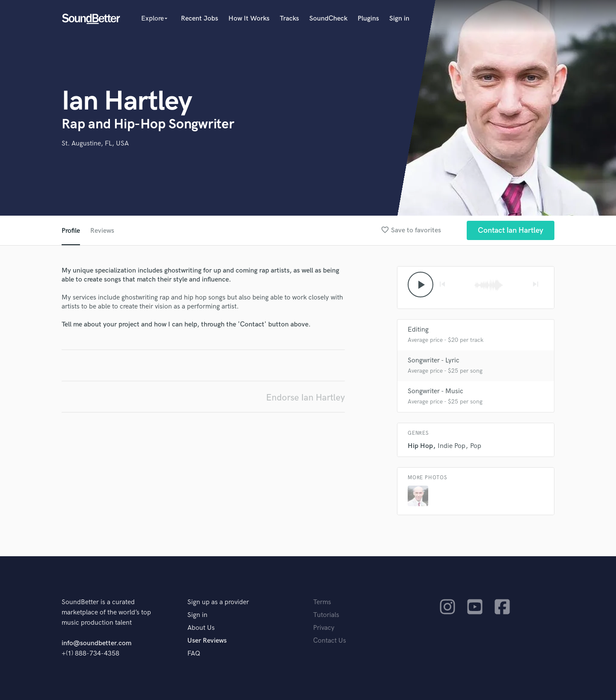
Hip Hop (420, 446)
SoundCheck (328, 19)
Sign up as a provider (218, 602)
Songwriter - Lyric (434, 360)
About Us (201, 628)
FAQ (194, 654)
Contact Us (330, 641)
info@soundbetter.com (96, 643)
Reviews (102, 231)
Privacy (324, 628)
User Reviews (207, 641)
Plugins (368, 19)
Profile (71, 231)
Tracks (289, 19)
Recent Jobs (200, 19)
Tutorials (326, 615)
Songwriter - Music (435, 391)
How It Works (249, 19)
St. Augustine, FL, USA (95, 144)
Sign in (399, 19)
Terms (322, 602)
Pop (476, 446)
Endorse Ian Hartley (305, 398)
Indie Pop (452, 446)
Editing (418, 330)
